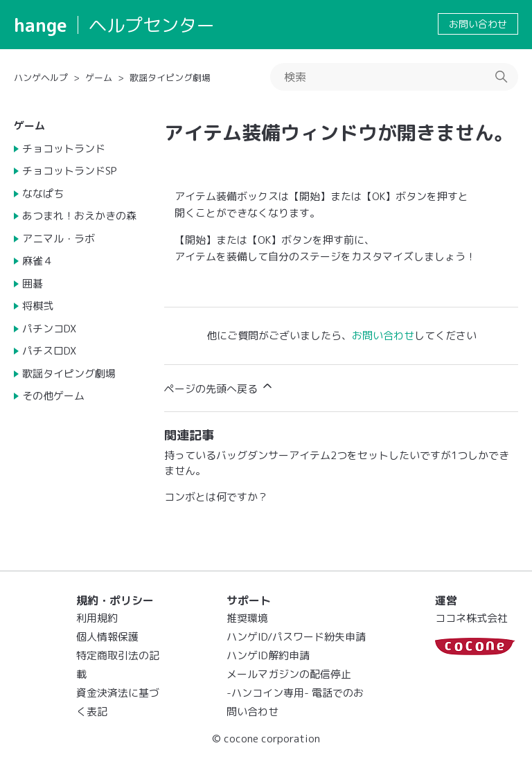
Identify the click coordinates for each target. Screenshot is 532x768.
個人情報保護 (107, 637)
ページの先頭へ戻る (219, 387)
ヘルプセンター (152, 25)
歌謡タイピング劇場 (170, 78)
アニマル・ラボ (59, 239)
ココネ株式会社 (471, 618)
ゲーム (99, 78)
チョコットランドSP (70, 171)
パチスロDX (49, 351)
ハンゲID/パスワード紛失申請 (296, 637)
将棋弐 (38, 306)
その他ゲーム (53, 396)
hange (41, 25)
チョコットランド (64, 149)
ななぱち (43, 194)
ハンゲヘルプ (41, 78)
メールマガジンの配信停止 (289, 674)
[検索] (394, 77)
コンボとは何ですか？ (216, 497)
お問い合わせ (478, 24)
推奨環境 (247, 618)
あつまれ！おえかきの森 (79, 216)
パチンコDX (49, 329)
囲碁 (33, 284)
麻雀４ (38, 261)
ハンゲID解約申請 (268, 655)
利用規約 (97, 618)
